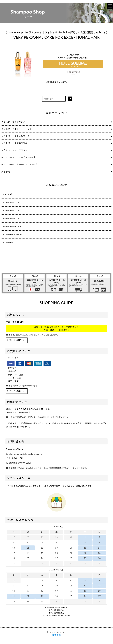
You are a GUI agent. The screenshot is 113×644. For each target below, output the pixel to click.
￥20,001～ (8, 242)
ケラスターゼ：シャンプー (14, 122)
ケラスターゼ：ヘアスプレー (16, 150)
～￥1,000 (7, 194)
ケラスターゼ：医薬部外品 (14, 143)
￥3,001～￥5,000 (11, 210)
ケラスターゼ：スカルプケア (16, 136)
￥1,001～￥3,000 (11, 202)
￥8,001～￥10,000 (12, 226)
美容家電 (6, 172)
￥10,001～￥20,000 (12, 234)
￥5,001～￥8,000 (11, 218)
